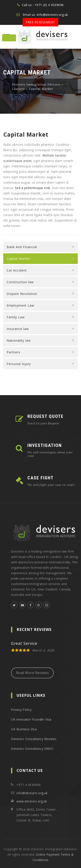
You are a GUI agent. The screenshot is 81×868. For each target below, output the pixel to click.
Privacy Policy (21, 710)
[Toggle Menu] (9, 38)
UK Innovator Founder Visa (31, 719)
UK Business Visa (24, 729)
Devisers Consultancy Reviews (34, 739)
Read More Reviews (33, 673)
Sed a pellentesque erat (33, 188)
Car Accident (17, 270)
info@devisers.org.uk (32, 793)
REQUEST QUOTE (45, 416)
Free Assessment (40, 22)
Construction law (20, 282)
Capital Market (18, 259)
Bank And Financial (22, 247)
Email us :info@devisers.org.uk (45, 15)
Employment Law (20, 305)
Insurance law (18, 329)
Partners (13, 352)
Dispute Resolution (22, 294)
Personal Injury (19, 364)
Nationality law (19, 340)
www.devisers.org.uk (32, 801)
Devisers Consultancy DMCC (32, 749)
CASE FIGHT (40, 478)
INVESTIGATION (45, 445)
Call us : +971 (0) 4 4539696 (43, 5)
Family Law (16, 317)
